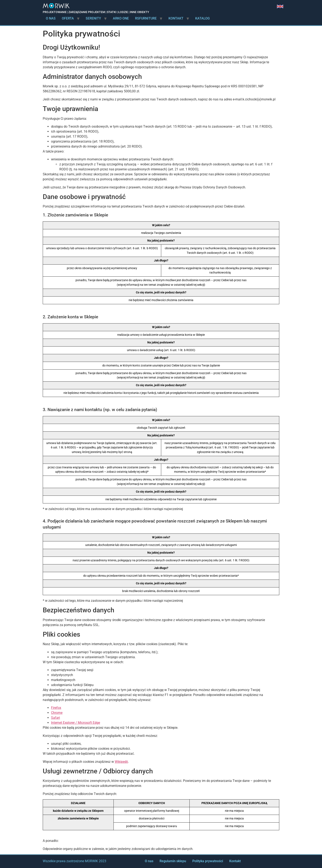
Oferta (68, 18)
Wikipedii (121, 762)
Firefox (56, 708)
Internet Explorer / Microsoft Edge (76, 723)
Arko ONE (121, 18)
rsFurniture (146, 18)
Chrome (57, 713)
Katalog (202, 18)
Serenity (93, 18)
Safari (55, 718)
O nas (51, 18)
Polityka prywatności (208, 861)
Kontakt (176, 18)
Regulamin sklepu (173, 861)
